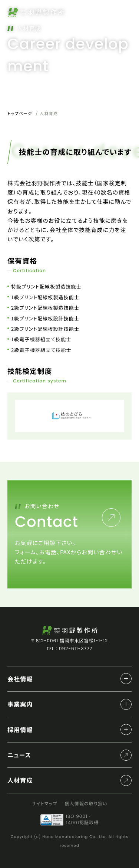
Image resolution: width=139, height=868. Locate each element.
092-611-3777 (76, 649)
